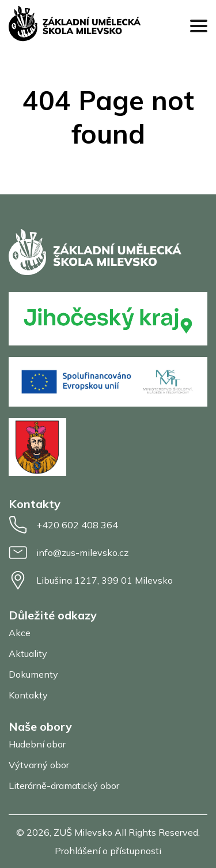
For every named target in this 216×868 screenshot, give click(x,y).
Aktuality (28, 653)
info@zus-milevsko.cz (69, 553)
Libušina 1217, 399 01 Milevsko (91, 580)
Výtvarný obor (39, 765)
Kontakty (28, 695)
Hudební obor (37, 744)
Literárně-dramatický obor (64, 786)
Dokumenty (33, 674)
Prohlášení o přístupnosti (108, 851)
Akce (20, 633)
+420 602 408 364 (63, 525)
